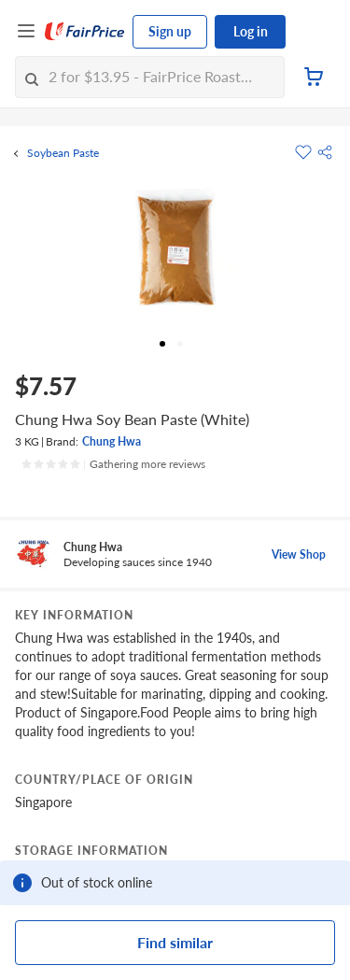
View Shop (299, 554)
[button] (325, 152)
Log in (251, 31)
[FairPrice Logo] (85, 32)
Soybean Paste (63, 153)
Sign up (170, 31)
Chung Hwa (112, 441)
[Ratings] (113, 464)
